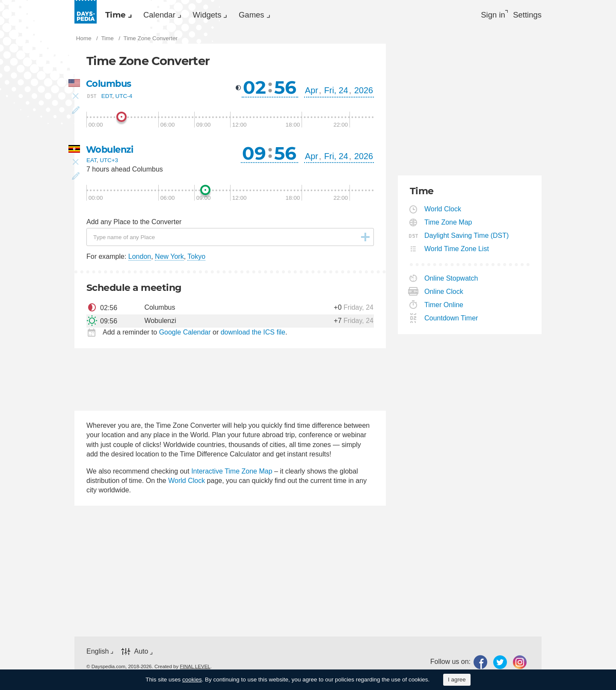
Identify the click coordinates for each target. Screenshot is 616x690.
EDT (107, 99)
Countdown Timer (451, 321)
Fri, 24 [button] (336, 93)
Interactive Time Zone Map (232, 474)
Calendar (175, 15)
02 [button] (255, 90)
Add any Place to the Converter (134, 224)
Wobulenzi (111, 152)
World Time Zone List (457, 251)
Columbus (110, 86)
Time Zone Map (448, 225)
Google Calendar (185, 335)
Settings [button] (526, 15)
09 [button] (254, 156)
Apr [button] (312, 93)
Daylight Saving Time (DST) (467, 238)
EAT (92, 163)
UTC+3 (109, 163)
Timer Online (444, 307)
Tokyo (196, 259)
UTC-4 (124, 99)
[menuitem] (121, 15)
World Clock (187, 483)
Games (287, 15)
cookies (192, 680)
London (140, 259)
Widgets (233, 15)
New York (169, 259)
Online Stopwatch (451, 281)
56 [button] (285, 90)
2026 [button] (364, 93)
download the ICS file (253, 335)
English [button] (98, 654)
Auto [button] (141, 654)
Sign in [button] (486, 15)
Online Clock (444, 294)
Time (121, 15)
